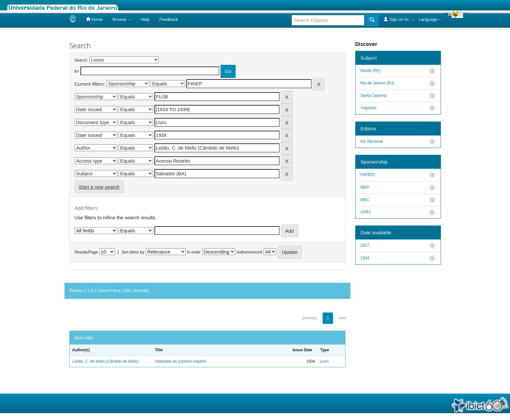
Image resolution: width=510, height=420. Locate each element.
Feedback (169, 19)
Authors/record (249, 252)
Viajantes (368, 108)
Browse (122, 19)
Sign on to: (399, 19)
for (77, 71)
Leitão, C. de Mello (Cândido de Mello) (106, 361)
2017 (365, 245)
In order (194, 252)
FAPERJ (368, 175)
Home (94, 19)
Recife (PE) (370, 71)
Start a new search (99, 187)
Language (430, 19)
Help (145, 19)
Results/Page (86, 252)
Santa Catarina (373, 95)
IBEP (365, 187)
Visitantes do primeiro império (181, 361)
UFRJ (365, 212)
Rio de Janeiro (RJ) (377, 83)
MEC (365, 200)
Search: (81, 60)
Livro (324, 361)
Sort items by (133, 252)
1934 (365, 258)
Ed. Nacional (372, 141)
